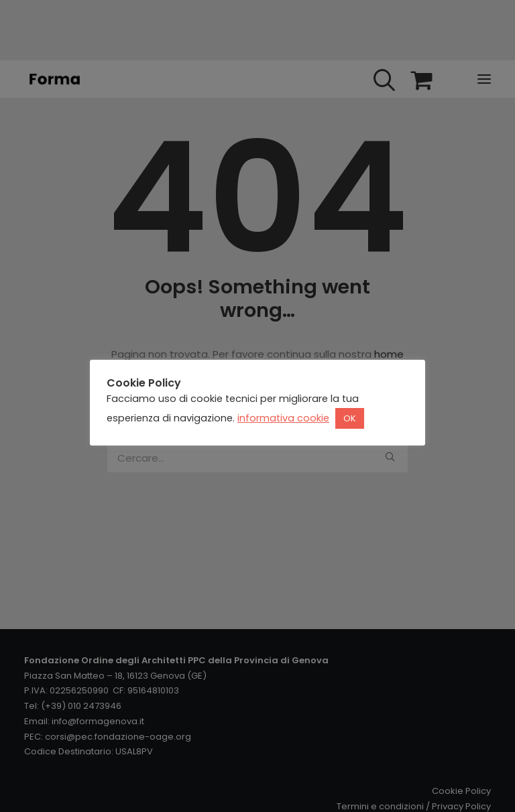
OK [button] (350, 418)
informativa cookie (283, 418)
